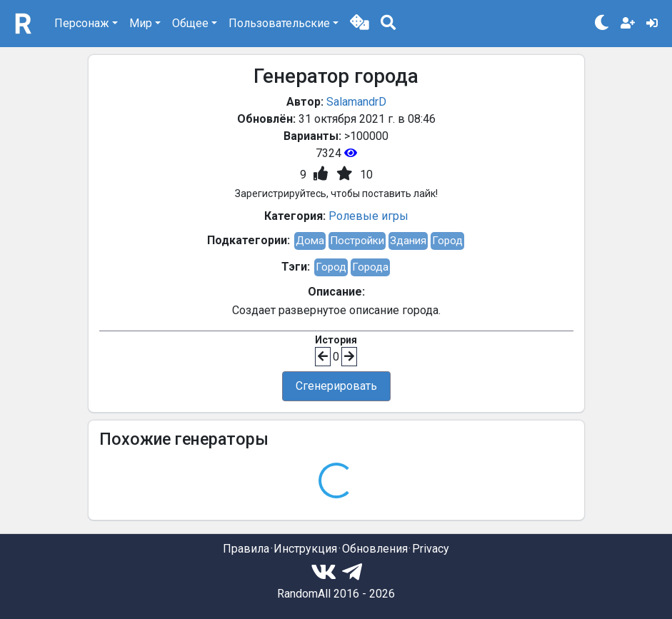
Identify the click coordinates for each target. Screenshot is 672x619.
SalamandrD (356, 102)
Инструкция (305, 549)
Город (447, 241)
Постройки (357, 241)
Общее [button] (190, 23)
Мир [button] (141, 23)
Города (370, 267)
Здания (408, 241)
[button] (360, 24)
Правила (246, 549)
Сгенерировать (336, 386)
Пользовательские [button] (279, 23)
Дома (310, 241)
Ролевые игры (368, 216)
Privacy (431, 549)
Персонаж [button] (82, 23)
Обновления (375, 549)
